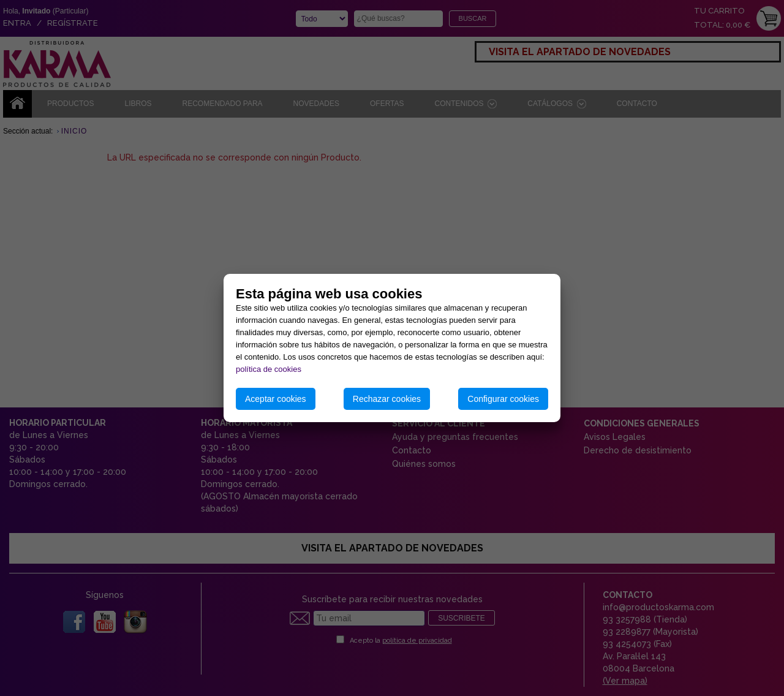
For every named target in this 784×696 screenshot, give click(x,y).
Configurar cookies (503, 399)
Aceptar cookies (276, 399)
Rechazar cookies (387, 399)
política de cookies (269, 369)
